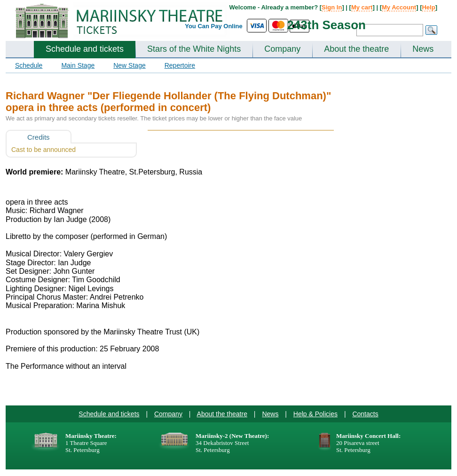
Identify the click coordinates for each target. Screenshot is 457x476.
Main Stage (78, 65)
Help (428, 7)
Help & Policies (315, 414)
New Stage (129, 65)
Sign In (332, 7)
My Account (399, 7)
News (423, 49)
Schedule (29, 65)
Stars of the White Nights (194, 49)
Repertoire (180, 65)
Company (282, 49)
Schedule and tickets (85, 49)
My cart (362, 7)
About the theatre (356, 49)
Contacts (365, 414)
